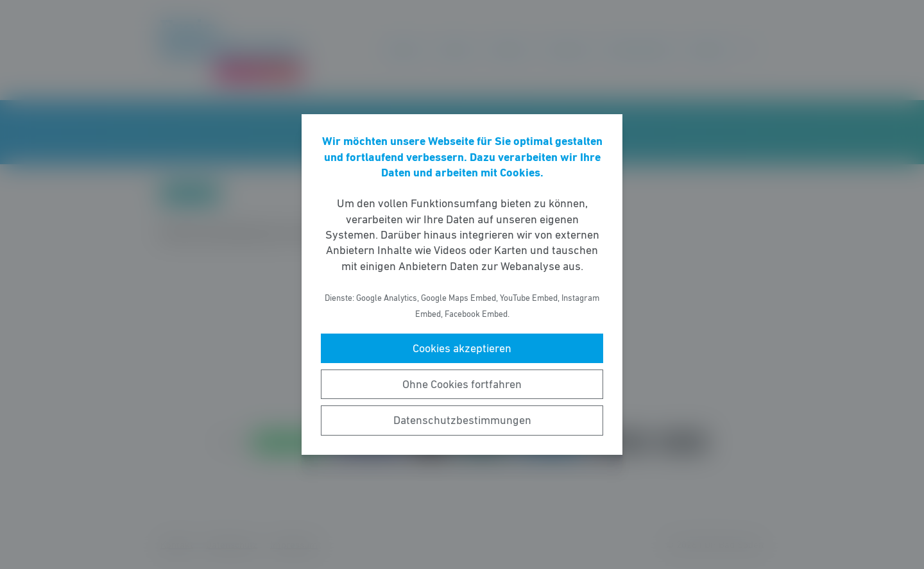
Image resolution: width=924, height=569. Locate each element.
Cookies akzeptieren (462, 348)
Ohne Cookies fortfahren (462, 384)
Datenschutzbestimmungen (462, 420)
